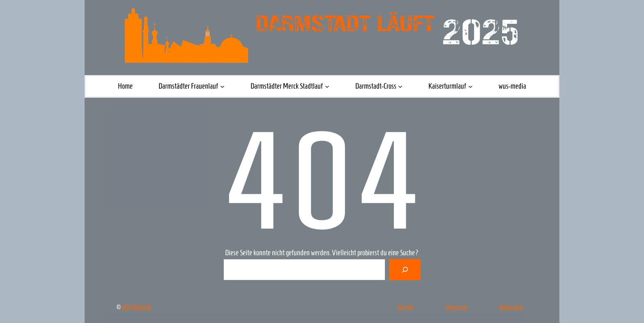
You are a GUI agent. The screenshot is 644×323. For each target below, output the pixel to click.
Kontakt (406, 307)
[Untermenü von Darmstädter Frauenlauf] (222, 86)
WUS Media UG (136, 307)
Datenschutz (511, 307)
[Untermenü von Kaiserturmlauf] (470, 86)
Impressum (457, 307)
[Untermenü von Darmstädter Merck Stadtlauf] (327, 86)
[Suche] (405, 270)
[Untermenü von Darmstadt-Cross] (400, 86)
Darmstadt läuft (345, 24)
